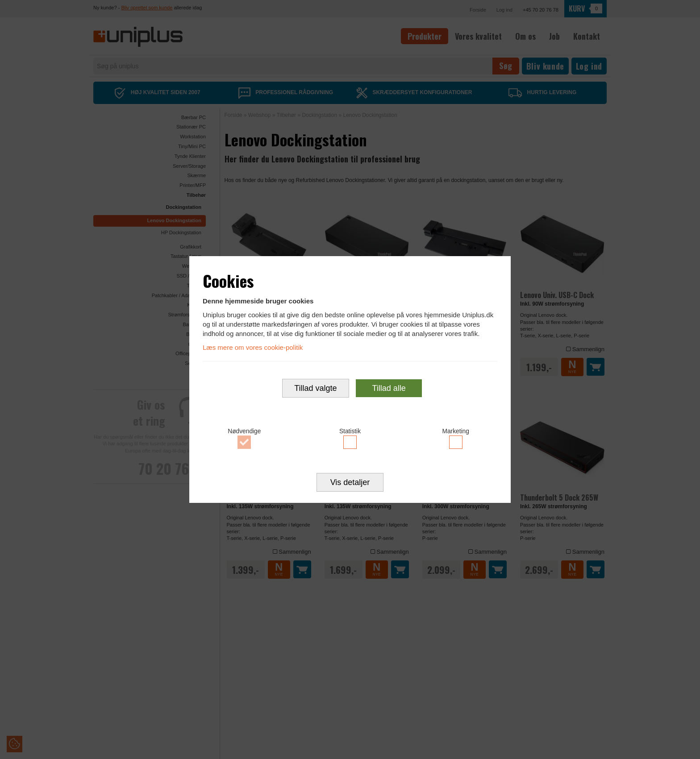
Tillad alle (389, 388)
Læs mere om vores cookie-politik (253, 347)
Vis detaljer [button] (350, 483)
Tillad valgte (315, 388)
